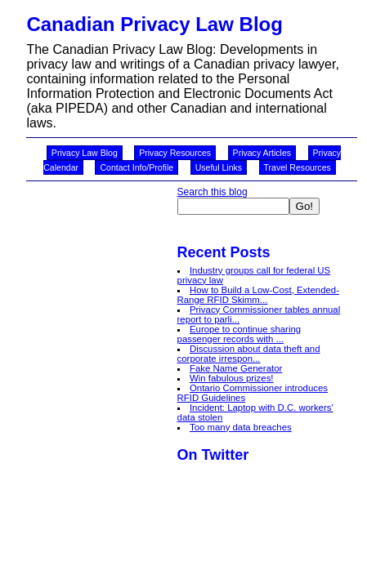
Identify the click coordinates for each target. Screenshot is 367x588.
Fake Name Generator (236, 368)
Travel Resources (298, 167)
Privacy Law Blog (85, 153)
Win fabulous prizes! (232, 378)
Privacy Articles (262, 153)
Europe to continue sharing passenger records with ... (239, 334)
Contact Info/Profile (137, 167)
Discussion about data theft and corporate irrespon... (249, 354)
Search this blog (213, 192)
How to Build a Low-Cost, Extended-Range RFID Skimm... (258, 295)
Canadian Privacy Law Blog (154, 24)
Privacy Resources (175, 153)
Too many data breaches (241, 427)
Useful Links (219, 167)
